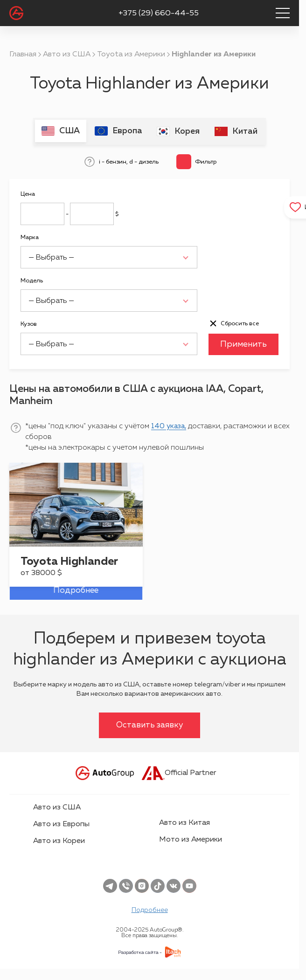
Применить (243, 343)
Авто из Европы (61, 823)
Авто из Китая (184, 822)
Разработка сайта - (140, 952)
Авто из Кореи (59, 840)
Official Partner (179, 772)
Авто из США (67, 55)
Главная (23, 55)
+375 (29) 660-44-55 (159, 13)
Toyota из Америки (131, 55)
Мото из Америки (191, 839)
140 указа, (170, 425)
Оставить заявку (150, 724)
